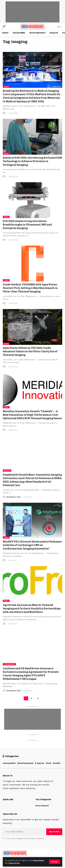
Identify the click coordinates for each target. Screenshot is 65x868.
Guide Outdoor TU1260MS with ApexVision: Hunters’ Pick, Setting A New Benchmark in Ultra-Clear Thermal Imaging (30, 288)
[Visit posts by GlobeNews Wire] (4, 497)
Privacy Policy (38, 861)
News (6, 87)
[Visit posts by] (4, 113)
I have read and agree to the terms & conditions (25, 839)
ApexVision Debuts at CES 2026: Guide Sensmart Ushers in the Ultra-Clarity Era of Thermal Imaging (30, 351)
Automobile (9, 763)
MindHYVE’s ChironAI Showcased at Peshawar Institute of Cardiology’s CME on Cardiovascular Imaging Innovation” (32, 545)
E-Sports (40, 763)
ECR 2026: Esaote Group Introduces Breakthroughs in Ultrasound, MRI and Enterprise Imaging (27, 225)
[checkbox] (4, 838)
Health (7, 470)
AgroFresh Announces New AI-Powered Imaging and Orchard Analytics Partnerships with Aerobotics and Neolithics (32, 609)
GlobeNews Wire (14, 497)
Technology (9, 664)
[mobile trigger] (5, 27)
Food (49, 763)
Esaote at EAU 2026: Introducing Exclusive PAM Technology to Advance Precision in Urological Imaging (32, 161)
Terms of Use (14, 863)
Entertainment (25, 763)
